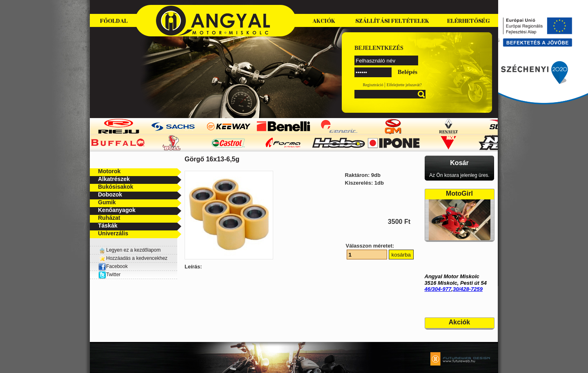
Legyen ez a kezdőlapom (133, 250)
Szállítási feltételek (392, 21)
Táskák (108, 226)
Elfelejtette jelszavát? (404, 85)
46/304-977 (438, 289)
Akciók (324, 21)
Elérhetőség (469, 21)
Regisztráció (373, 85)
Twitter (113, 275)
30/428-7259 (468, 289)
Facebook (113, 266)
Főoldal (114, 21)
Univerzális (113, 233)
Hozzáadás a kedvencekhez (137, 258)
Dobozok (110, 194)
